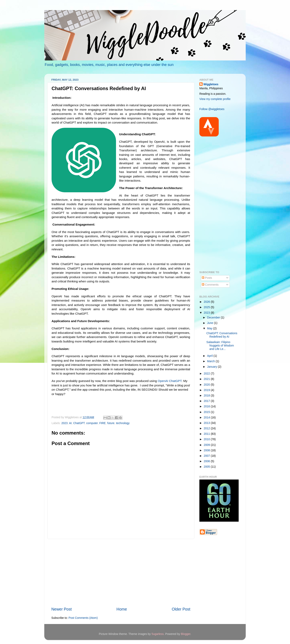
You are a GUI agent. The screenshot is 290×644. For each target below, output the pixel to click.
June (210, 323)
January (212, 367)
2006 (207, 461)
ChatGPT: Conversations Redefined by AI (222, 335)
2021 (207, 379)
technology (123, 423)
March (211, 361)
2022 (207, 373)
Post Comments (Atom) (83, 618)
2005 (207, 467)
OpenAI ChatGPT (170, 381)
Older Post (181, 609)
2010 (207, 439)
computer (92, 423)
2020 (207, 385)
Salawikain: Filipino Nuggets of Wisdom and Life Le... (220, 345)
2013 (207, 423)
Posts (207, 278)
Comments (210, 285)
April (210, 356)
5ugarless (157, 634)
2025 (207, 307)
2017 (207, 401)
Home (122, 609)
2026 (207, 302)
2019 (207, 390)
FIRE (103, 423)
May (210, 328)
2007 (207, 456)
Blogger (186, 634)
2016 (207, 406)
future (111, 423)
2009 (207, 445)
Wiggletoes (211, 84)
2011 (207, 434)
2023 (65, 423)
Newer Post (62, 609)
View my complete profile (215, 99)
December (214, 317)
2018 (207, 395)
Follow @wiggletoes (212, 109)
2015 (207, 412)
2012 (207, 428)
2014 (207, 417)
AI (70, 423)
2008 (207, 450)
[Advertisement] (121, 573)
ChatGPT (79, 423)
